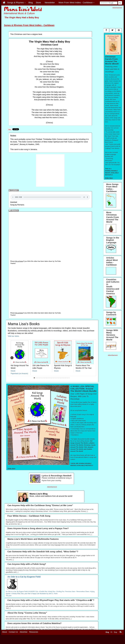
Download (14, 202)
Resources (34, 632)
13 (55, 378)
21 (69, 378)
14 (57, 378)
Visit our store (13, 336)
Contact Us (13, 632)
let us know (19, 261)
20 (67, 378)
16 (60, 378)
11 (52, 378)
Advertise (24, 632)
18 (64, 378)
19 (66, 378)
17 (62, 378)
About (5, 632)
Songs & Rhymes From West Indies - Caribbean (29, 25)
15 (59, 378)
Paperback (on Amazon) (19, 374)
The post (9, 596)
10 (50, 378)
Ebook (13, 371)
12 (53, 378)
